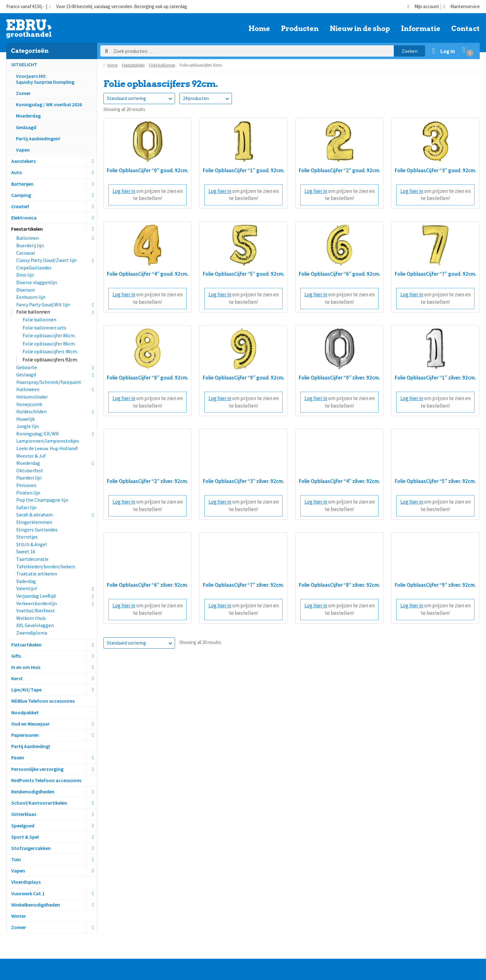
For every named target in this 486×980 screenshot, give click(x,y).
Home (259, 29)
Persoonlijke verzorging (37, 769)
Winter (19, 916)
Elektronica (24, 218)
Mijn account (423, 7)
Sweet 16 (26, 551)
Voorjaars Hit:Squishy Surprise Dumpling (45, 79)
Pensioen (26, 485)
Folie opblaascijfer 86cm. (49, 335)
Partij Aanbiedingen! (38, 138)
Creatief (20, 206)
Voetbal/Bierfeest (36, 611)
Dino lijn (25, 275)
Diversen (25, 290)
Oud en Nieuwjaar (30, 724)
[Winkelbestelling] (139, 98)
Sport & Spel (25, 837)
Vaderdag (26, 581)
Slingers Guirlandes (37, 530)
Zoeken (410, 51)
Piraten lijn (28, 493)
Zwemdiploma (32, 633)
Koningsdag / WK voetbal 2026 (49, 104)
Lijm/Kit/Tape (26, 690)
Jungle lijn (28, 426)
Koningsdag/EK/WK (38, 434)
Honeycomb (29, 404)
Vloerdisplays (26, 882)
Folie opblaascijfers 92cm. (50, 359)
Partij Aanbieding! (31, 746)
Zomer (23, 93)
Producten (300, 29)
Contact (466, 29)
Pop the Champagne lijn (42, 500)
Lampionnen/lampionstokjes (48, 441)
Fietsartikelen (26, 645)
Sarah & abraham (35, 515)
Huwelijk (25, 419)
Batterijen (22, 184)
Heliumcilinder (32, 397)
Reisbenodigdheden (33, 792)
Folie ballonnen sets (44, 328)
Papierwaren (25, 735)
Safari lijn (26, 507)
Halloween (28, 389)
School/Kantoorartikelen (39, 803)
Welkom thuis (31, 618)
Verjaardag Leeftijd (36, 596)
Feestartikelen (27, 229)
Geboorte (27, 367)
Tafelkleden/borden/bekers (46, 566)
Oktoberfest (30, 470)
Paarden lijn (29, 478)
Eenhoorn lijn (31, 297)
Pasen (18, 757)
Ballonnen (28, 238)
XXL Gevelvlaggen (35, 625)
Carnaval (26, 253)
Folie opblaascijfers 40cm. (50, 351)
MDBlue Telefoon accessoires (43, 701)
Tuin (16, 859)
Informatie (421, 29)
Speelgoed (23, 826)
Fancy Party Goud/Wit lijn (43, 304)
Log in (448, 51)
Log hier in (124, 191)
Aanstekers (23, 161)
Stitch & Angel (32, 544)
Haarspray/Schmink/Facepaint (49, 382)
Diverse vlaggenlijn (37, 282)
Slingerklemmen (34, 522)
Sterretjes (27, 537)
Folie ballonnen (33, 312)
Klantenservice (462, 7)
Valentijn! (27, 588)
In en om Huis (26, 667)
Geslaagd (26, 127)
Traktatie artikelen (37, 574)
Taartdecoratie (32, 559)
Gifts (16, 656)
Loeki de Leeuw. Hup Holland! (47, 448)
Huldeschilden (31, 411)
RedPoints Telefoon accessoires (46, 780)
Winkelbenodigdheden (36, 905)
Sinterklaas (24, 814)
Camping (21, 195)
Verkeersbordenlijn (37, 603)
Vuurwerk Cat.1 (28, 893)
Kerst (17, 678)
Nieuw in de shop (360, 29)
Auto (17, 172)
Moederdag (28, 116)
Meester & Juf (31, 456)
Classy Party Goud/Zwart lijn (46, 260)
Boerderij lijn (30, 245)
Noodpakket (25, 712)
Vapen (23, 150)
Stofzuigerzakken (31, 848)
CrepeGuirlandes (34, 268)
